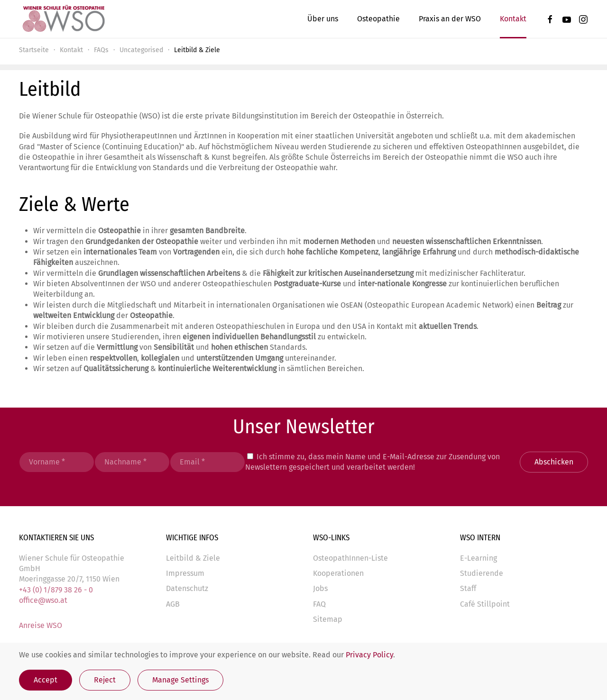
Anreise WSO (41, 625)
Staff (468, 588)
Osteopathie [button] (378, 19)
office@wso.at (43, 600)
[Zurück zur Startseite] (63, 19)
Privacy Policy (369, 655)
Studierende (482, 573)
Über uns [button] (323, 19)
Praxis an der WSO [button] (450, 19)
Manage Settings (180, 680)
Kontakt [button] (513, 19)
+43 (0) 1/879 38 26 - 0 (56, 590)
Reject (105, 680)
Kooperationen (338, 573)
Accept (46, 680)
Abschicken (554, 462)
